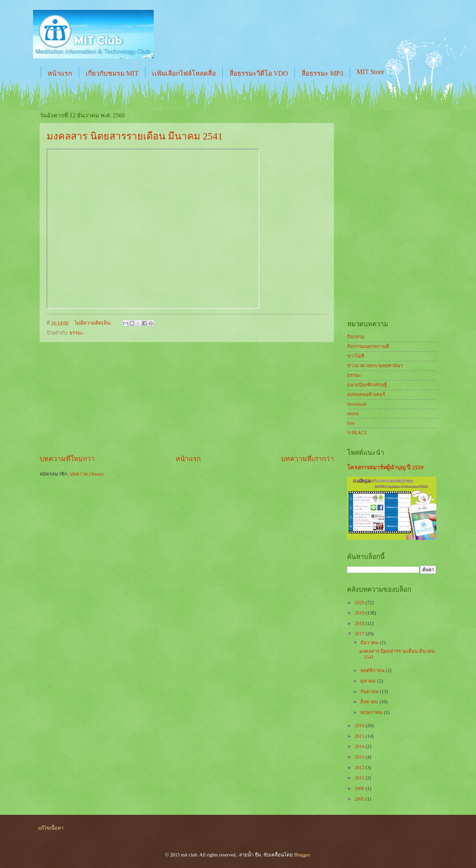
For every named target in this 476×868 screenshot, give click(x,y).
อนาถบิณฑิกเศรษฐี (367, 385)
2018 (360, 623)
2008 (360, 788)
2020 (360, 603)
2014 (360, 746)
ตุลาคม (369, 681)
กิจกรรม (356, 337)
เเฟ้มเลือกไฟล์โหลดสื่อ (184, 73)
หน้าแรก (60, 73)
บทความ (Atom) (87, 474)
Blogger (302, 855)
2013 (360, 757)
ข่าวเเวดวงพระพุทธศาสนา (375, 366)
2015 (360, 736)
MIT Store (371, 72)
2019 (360, 613)
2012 (360, 768)
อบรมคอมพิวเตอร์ (366, 394)
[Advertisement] (187, 398)
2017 (360, 634)
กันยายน (370, 691)
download (357, 404)
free (351, 423)
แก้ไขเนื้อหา (51, 828)
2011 (360, 778)
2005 (360, 799)
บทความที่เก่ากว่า (307, 459)
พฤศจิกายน (373, 670)
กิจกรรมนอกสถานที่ (368, 346)
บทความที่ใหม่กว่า (67, 459)
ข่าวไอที (356, 356)
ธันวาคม (370, 643)
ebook (353, 414)
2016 (360, 726)
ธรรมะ (77, 333)
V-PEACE (357, 433)
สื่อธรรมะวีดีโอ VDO (259, 73)
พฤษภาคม (372, 712)
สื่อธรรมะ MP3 (322, 73)
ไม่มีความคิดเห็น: (94, 323)
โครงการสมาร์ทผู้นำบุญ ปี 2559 (385, 468)
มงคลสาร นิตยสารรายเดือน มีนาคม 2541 (135, 136)
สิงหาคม (370, 702)
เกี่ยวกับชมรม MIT (112, 73)
